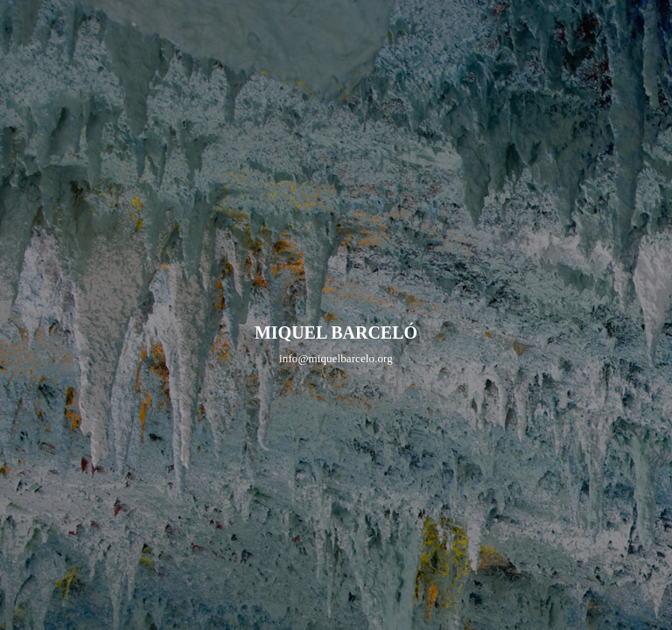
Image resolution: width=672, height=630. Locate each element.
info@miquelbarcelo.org (336, 358)
